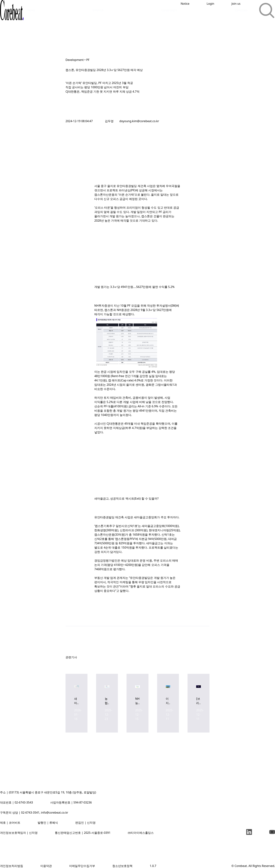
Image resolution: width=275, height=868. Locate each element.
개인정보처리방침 (12, 866)
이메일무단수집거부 (82, 866)
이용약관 (46, 866)
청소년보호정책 (122, 866)
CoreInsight (169, 10)
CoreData (241, 10)
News (31, 10)
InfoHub (98, 10)
